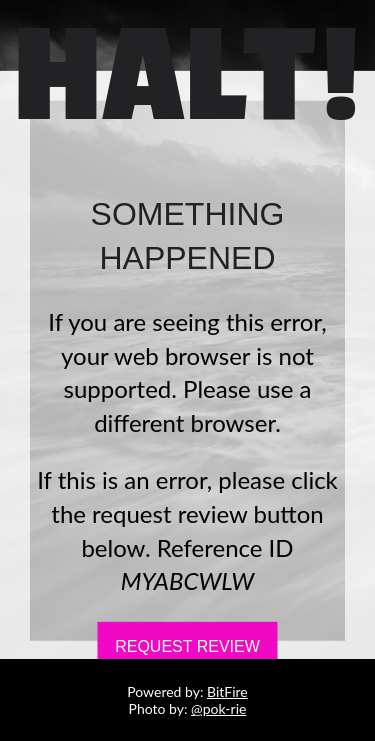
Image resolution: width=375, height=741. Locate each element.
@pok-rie (218, 708)
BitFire (227, 691)
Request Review (187, 646)
